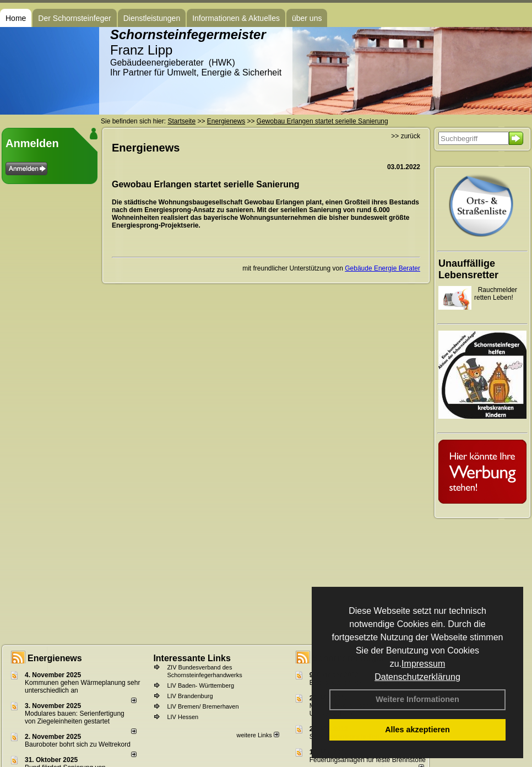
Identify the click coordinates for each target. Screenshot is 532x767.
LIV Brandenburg (190, 696)
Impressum (423, 664)
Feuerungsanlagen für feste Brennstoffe (368, 760)
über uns (307, 18)
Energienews (55, 658)
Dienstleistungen (152, 18)
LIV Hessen (183, 717)
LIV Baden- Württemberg (200, 685)
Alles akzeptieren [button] (417, 730)
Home (16, 18)
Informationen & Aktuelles (236, 18)
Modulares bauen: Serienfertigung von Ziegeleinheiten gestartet (75, 717)
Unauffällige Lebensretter (468, 269)
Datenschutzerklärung (417, 677)
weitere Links (257, 735)
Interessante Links (192, 658)
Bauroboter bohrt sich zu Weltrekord (78, 744)
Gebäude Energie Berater (382, 268)
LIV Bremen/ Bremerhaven (203, 706)
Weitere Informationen (417, 699)
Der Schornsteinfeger (74, 18)
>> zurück (406, 136)
